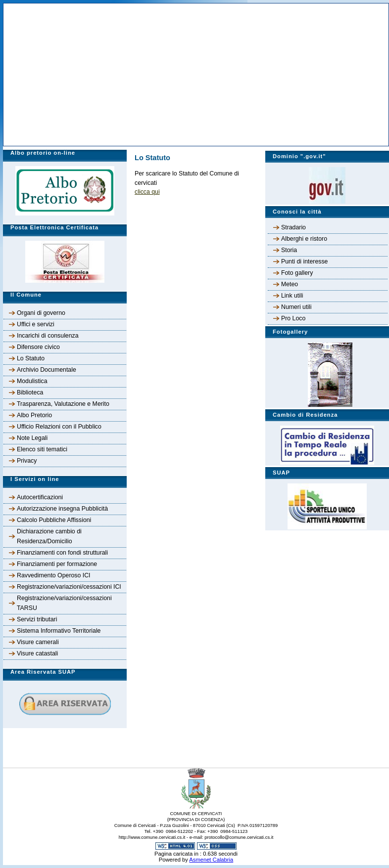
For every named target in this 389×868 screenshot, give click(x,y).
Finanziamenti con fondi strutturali (62, 553)
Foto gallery (297, 273)
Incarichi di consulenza (48, 336)
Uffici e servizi (36, 324)
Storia (289, 250)
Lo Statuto (31, 358)
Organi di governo (41, 313)
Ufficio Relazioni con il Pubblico (59, 427)
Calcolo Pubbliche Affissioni (54, 520)
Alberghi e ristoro (304, 239)
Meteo (290, 284)
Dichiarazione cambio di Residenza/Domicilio (49, 536)
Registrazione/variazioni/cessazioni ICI (69, 587)
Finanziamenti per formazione (57, 564)
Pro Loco (293, 318)
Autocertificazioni (40, 497)
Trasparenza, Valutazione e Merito (63, 404)
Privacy (27, 461)
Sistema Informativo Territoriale (59, 631)
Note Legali (32, 438)
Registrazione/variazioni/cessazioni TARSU (64, 603)
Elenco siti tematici (42, 449)
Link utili (292, 296)
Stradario (293, 227)
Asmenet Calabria (211, 860)
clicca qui (147, 192)
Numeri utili (296, 307)
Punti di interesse (304, 261)
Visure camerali (38, 642)
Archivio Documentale (47, 370)
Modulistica (32, 381)
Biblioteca (30, 392)
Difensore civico (38, 347)
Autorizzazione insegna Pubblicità (62, 509)
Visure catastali (37, 653)
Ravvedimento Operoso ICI (54, 575)
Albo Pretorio (34, 415)
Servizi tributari (37, 619)
